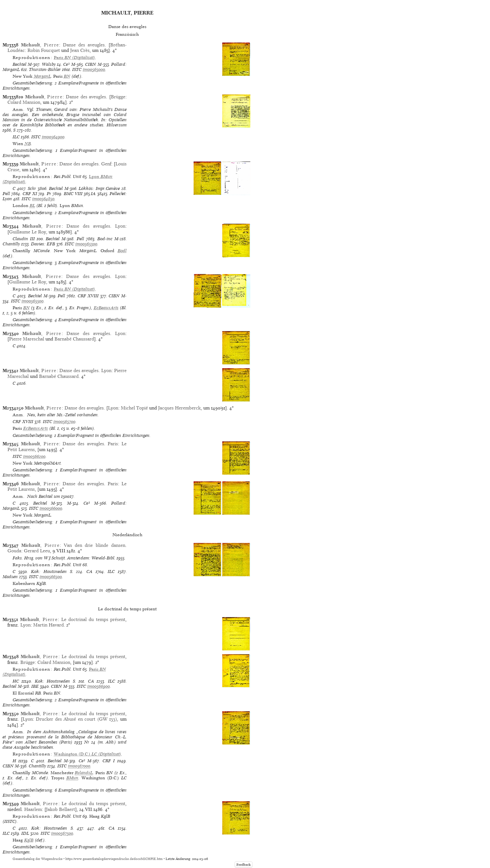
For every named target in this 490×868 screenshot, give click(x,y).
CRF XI (30, 194)
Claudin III (24, 239)
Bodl (122, 251)
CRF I (109, 761)
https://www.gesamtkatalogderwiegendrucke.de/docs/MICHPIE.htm (114, 859)
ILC (16, 137)
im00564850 (43, 199)
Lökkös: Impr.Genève (99, 188)
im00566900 (99, 686)
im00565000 (94, 69)
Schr (32, 188)
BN (67, 76)
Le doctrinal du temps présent (93, 619)
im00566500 (51, 577)
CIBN (91, 64)
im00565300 (86, 244)
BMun (72, 778)
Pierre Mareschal (27, 339)
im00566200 (34, 456)
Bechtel (19, 64)
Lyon (120, 226)
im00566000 (51, 508)
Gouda (14, 551)
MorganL (42, 76)
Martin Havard (48, 625)
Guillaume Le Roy (28, 232)
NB (28, 144)
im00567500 (62, 833)
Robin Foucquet (44, 50)
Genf (106, 164)
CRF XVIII (88, 296)
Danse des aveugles (84, 45)
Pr (49, 194)
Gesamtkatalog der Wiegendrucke (38, 859)
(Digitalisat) (74, 58)
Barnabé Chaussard (74, 339)
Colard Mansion (24, 102)
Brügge (118, 97)
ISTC (77, 69)
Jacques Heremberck (179, 408)
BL (32, 206)
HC (16, 681)
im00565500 (33, 301)
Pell (6, 194)
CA (89, 572)
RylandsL (84, 773)
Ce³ (66, 64)
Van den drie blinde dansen (95, 545)
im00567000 (79, 766)
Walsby (49, 64)
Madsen (10, 577)
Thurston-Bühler (45, 69)
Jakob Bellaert (61, 809)
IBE (35, 686)
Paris (113, 444)
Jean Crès (80, 50)
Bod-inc (105, 239)
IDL (25, 833)
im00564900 (53, 137)
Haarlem (33, 809)
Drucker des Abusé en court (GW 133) (76, 719)
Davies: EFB (43, 244)
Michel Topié (134, 408)
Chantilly (11, 244)
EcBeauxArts (106, 308)
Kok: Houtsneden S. (52, 572)
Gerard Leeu (37, 551)
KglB (29, 840)
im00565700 (64, 422)
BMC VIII (73, 194)
